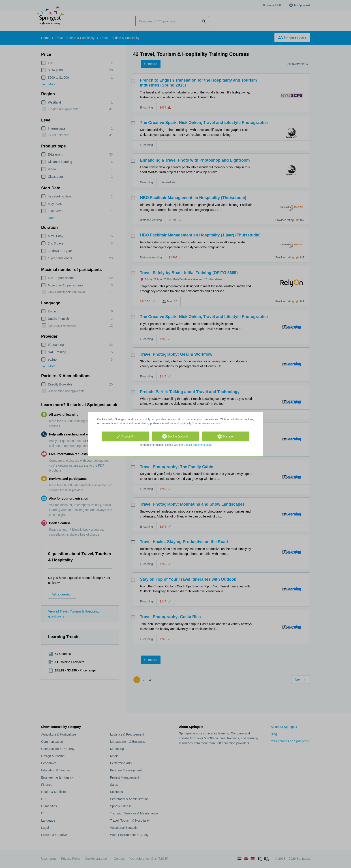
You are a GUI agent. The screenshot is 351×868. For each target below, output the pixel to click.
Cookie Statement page (198, 445)
